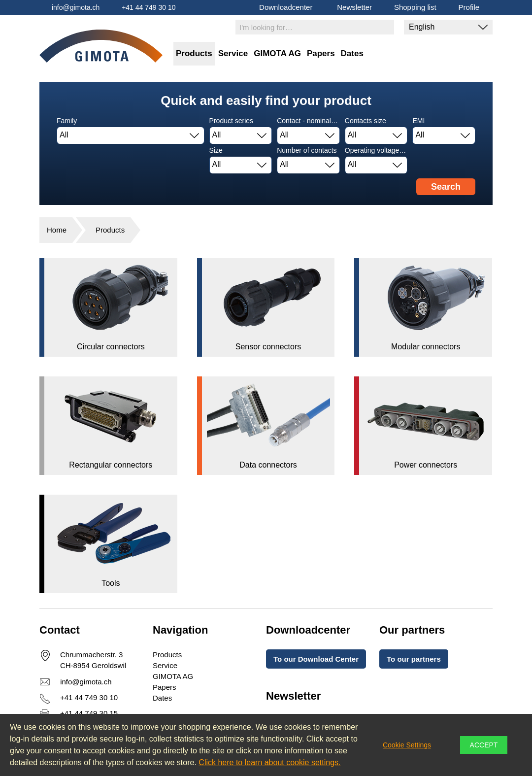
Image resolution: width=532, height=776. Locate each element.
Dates (352, 53)
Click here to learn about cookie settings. (269, 762)
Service (233, 53)
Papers (321, 53)
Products (194, 53)
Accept (484, 745)
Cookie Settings (407, 745)
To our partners (414, 659)
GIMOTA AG (277, 53)
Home (57, 230)
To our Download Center (316, 659)
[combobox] (131, 135)
